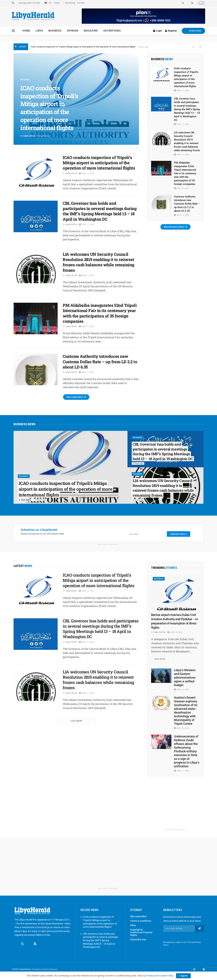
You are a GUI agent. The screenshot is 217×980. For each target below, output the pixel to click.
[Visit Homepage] (33, 16)
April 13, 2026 (181, 690)
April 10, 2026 (181, 728)
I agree (183, 976)
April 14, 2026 (175, 632)
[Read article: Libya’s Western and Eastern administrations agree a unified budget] (161, 676)
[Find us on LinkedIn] (199, 969)
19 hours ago (41, 500)
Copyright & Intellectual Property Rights (141, 932)
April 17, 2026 (86, 173)
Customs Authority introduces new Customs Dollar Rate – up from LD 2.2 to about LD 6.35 (100, 362)
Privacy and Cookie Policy (160, 976)
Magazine (91, 31)
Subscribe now (138, 939)
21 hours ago (138, 463)
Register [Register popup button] (171, 31)
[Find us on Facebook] (16, 941)
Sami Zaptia (29, 136)
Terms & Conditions (141, 921)
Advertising (70, 3)
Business (55, 31)
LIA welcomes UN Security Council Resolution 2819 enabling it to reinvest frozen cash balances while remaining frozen (98, 262)
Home (26, 31)
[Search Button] (13, 3)
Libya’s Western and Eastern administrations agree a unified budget (185, 678)
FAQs (133, 925)
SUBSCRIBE (193, 31)
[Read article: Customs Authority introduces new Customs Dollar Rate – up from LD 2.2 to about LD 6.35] (36, 369)
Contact (81, 3)
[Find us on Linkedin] (29, 941)
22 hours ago (138, 500)
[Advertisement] (175, 806)
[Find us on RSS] (35, 941)
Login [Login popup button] (158, 31)
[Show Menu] (13, 31)
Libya (39, 31)
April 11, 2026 (181, 771)
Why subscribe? (139, 916)
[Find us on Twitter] (22, 941)
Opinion (73, 31)
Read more (161, 658)
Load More (76, 721)
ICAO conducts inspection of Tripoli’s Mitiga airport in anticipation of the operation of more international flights (83, 47)
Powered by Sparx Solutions (45, 969)
